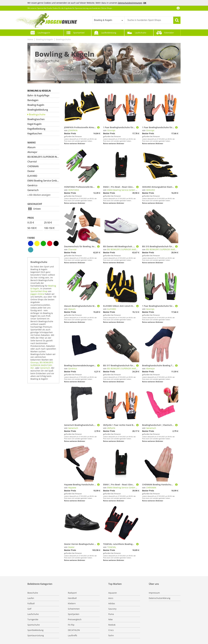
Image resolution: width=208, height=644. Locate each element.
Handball (72, 598)
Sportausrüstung (36, 635)
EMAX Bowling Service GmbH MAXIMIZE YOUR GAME (43, 181)
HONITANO (74, 190)
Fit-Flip (71, 625)
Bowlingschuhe (63, 39)
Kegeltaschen (35, 133)
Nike (110, 619)
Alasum (31, 147)
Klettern (72, 603)
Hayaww (72, 488)
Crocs (111, 630)
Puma (111, 614)
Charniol (32, 162)
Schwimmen (74, 609)
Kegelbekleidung (36, 129)
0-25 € (31, 223)
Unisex (37, 209)
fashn (111, 635)
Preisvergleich (75, 619)
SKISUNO (151, 190)
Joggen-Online (37, 294)
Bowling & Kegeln (45, 39)
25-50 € (48, 223)
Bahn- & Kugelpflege (38, 95)
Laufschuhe (141, 33)
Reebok (112, 625)
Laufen (31, 598)
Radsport (72, 593)
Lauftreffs (73, 635)
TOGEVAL (112, 547)
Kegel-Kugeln (35, 124)
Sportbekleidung (35, 630)
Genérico (32, 185)
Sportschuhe (34, 625)
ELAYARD (32, 176)
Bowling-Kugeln (36, 105)
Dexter (31, 171)
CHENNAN (33, 166)
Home (30, 39)
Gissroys (35, 362)
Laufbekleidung (109, 33)
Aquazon (113, 593)
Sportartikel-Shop (39, 291)
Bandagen (33, 100)
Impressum (154, 593)
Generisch (33, 190)
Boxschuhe (33, 593)
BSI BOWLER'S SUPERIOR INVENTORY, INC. (43, 157)
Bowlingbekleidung (38, 110)
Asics (111, 598)
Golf (29, 609)
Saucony (112, 609)
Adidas (112, 603)
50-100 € (32, 228)
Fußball (31, 603)
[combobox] (108, 20)
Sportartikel (79, 33)
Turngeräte (33, 619)
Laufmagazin (44, 33)
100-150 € (49, 228)
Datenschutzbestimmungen (130, 3)
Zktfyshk (111, 428)
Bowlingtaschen (36, 119)
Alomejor (32, 152)
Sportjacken (74, 614)
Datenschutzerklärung (160, 598)
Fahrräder (169, 33)
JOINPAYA (73, 130)
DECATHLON (74, 630)
